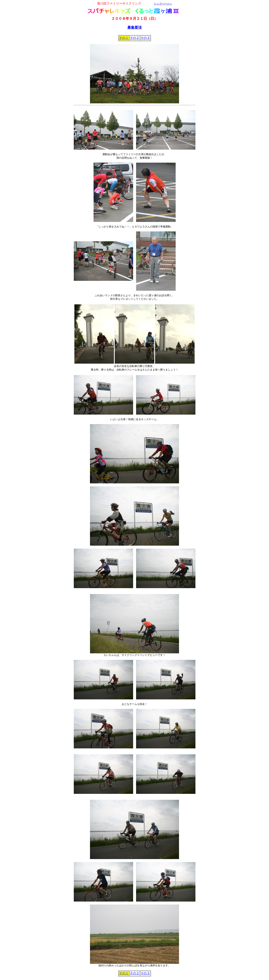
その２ (134, 38)
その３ (145, 38)
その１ (124, 38)
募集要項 (134, 27)
